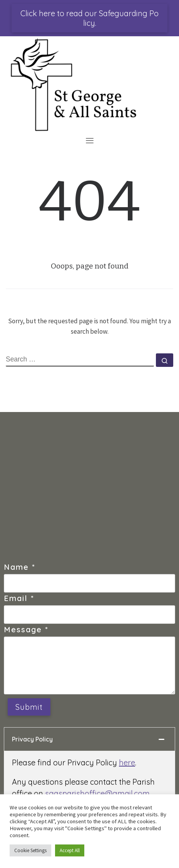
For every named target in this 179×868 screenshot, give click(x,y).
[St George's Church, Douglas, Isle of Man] (89, 491)
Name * (20, 567)
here (127, 762)
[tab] (89, 739)
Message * (26, 629)
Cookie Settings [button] (30, 850)
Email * (19, 598)
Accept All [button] (70, 850)
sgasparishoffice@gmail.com (97, 793)
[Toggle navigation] (90, 140)
